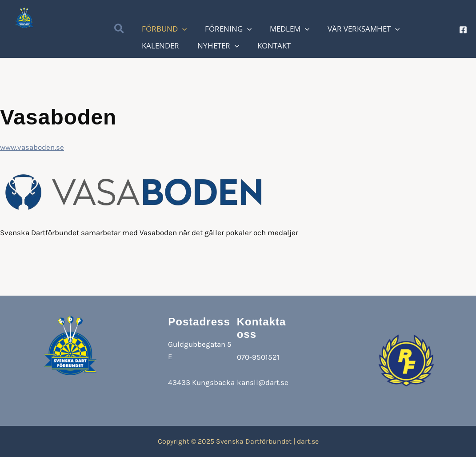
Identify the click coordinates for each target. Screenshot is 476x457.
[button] (120, 30)
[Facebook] (463, 30)
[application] (234, 30)
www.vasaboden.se (32, 147)
